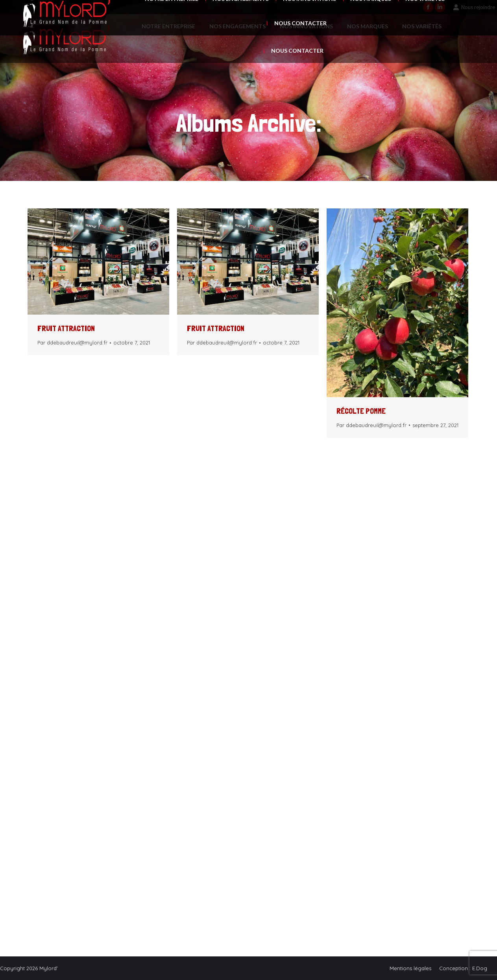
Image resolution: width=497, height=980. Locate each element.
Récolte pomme (361, 411)
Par (72, 343)
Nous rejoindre (474, 7)
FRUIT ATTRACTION (66, 328)
